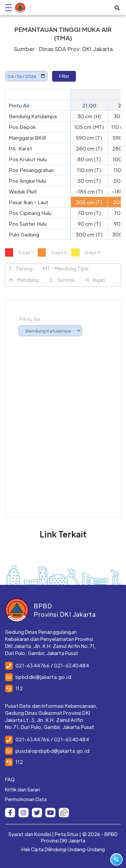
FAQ (10, 779)
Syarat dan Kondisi (30, 834)
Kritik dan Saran (23, 789)
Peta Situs (67, 834)
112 (19, 688)
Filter (64, 76)
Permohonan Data (26, 799)
